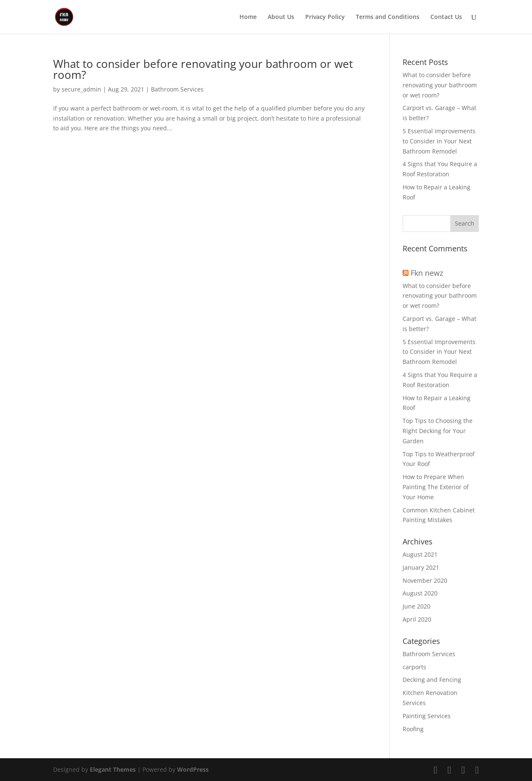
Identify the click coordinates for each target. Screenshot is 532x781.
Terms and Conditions (388, 17)
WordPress (193, 769)
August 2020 (420, 593)
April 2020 (417, 619)
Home (248, 17)
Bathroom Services (177, 89)
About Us (281, 17)
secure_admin (81, 89)
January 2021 (421, 567)
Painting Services (427, 716)
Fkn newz (427, 273)
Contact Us (446, 17)
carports (414, 667)
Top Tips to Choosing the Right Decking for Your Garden (438, 431)
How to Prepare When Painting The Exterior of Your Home (436, 487)
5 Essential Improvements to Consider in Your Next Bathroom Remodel (439, 141)
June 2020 (416, 606)
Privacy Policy (325, 17)
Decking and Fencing (432, 680)
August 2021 (420, 554)
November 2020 (425, 580)
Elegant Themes (113, 769)
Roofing (413, 729)
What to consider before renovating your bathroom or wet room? (203, 69)
